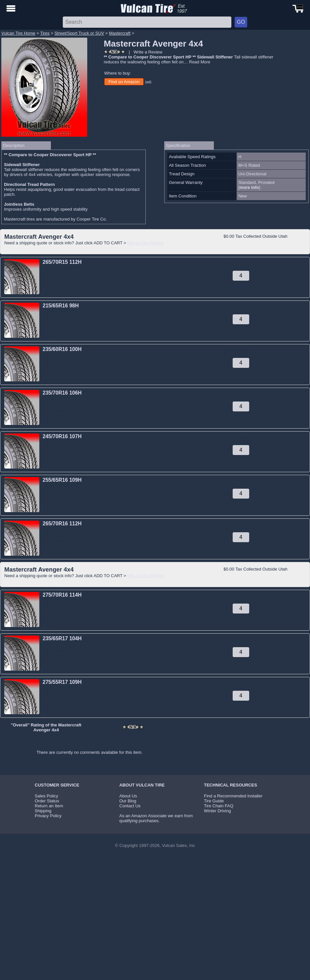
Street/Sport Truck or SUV (79, 33)
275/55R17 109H (62, 682)
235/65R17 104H (62, 638)
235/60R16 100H (62, 349)
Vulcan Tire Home (18, 33)
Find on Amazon (124, 82)
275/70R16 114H (62, 595)
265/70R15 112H (62, 262)
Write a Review (148, 52)
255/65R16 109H (62, 480)
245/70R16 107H (62, 436)
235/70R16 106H (62, 393)
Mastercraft (120, 33)
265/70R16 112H (62, 524)
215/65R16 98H (61, 306)
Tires (45, 33)
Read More (200, 62)
